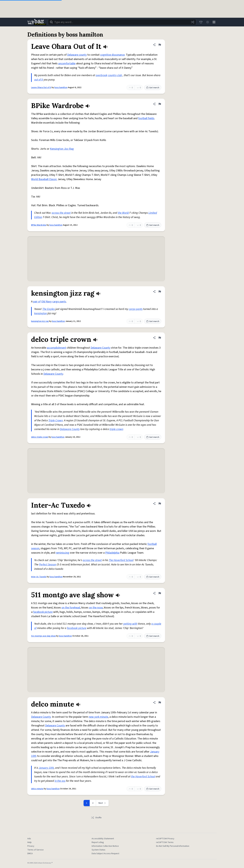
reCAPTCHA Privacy (165, 839)
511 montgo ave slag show (43, 636)
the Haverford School (143, 777)
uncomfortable (67, 63)
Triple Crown (56, 420)
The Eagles (49, 309)
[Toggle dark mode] (207, 22)
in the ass (60, 781)
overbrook (102, 75)
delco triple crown (40, 437)
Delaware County (100, 348)
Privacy (31, 846)
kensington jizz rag (40, 321)
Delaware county (77, 55)
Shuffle (96, 818)
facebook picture (43, 612)
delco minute (37, 789)
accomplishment (56, 348)
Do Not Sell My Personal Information (173, 846)
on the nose (96, 608)
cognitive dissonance (112, 55)
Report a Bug (98, 842)
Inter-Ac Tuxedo (39, 577)
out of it (39, 80)
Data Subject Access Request (105, 854)
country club (115, 75)
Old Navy (46, 302)
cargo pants (59, 302)
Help (29, 842)
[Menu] (214, 22)
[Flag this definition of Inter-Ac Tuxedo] (160, 504)
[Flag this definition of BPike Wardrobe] (160, 104)
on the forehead (71, 608)
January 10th (46, 768)
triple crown (116, 429)
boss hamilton (61, 87)
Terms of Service (35, 850)
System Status (99, 850)
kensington (41, 313)
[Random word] (192, 22)
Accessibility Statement (103, 839)
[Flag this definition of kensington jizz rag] (160, 292)
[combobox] (122, 22)
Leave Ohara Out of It (41, 87)
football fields (146, 118)
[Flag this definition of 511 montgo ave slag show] (160, 593)
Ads (29, 839)
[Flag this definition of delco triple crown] (160, 338)
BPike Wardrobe (39, 225)
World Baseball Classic (44, 179)
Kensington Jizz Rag (62, 149)
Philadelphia (112, 553)
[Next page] (102, 803)
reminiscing (62, 553)
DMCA (30, 854)
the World (123, 213)
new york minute (99, 717)
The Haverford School (121, 560)
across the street (61, 213)
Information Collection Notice (105, 846)
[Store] (200, 22)
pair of (37, 302)
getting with (130, 624)
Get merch (153, 88)
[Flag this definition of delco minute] (160, 702)
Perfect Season (48, 565)
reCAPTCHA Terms (165, 842)
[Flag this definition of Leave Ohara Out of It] (160, 45)
